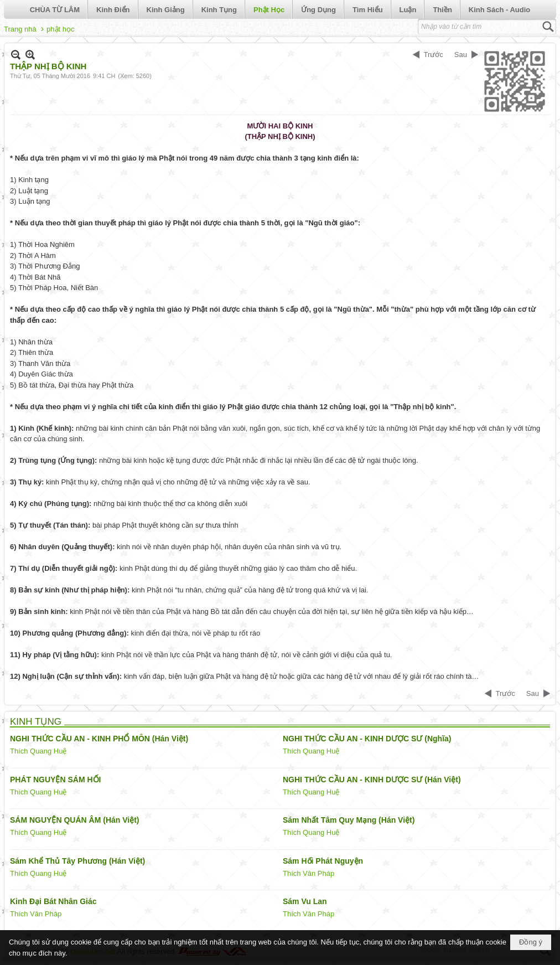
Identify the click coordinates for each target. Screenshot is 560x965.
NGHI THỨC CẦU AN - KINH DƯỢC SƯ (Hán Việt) (372, 780)
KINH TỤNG (36, 722)
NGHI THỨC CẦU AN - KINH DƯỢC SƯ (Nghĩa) (367, 739)
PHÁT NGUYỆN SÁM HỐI (55, 780)
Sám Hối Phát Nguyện (323, 861)
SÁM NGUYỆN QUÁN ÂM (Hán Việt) (75, 820)
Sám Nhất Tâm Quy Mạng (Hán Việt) (349, 820)
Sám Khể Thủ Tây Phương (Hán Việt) (77, 861)
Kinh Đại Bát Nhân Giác (53, 901)
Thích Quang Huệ (38, 751)
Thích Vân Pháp (308, 873)
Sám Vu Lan (305, 901)
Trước (434, 55)
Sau (461, 55)
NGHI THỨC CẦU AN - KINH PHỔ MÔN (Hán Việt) (99, 739)
